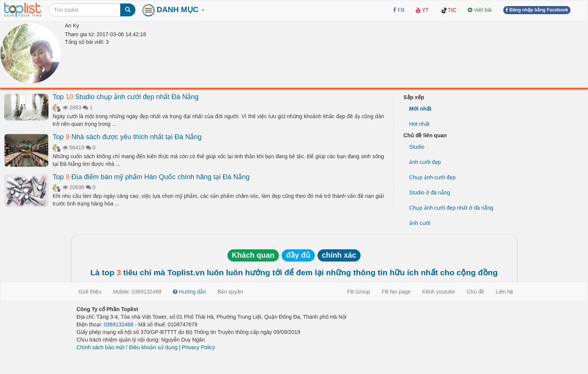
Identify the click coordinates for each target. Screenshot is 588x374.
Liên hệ (504, 292)
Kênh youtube (438, 292)
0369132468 (119, 324)
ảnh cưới (420, 223)
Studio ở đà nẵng (429, 193)
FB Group (358, 292)
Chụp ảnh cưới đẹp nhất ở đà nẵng (451, 208)
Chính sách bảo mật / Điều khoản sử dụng (127, 347)
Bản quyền (230, 292)
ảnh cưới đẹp (425, 162)
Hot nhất (419, 124)
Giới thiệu (90, 292)
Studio (417, 147)
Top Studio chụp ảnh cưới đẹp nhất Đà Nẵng (126, 97)
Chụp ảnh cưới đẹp (432, 177)
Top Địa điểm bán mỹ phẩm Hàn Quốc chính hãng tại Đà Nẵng (151, 177)
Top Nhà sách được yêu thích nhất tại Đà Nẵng (127, 137)
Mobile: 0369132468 (137, 292)
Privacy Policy (199, 347)
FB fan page (396, 292)
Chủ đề (476, 292)
